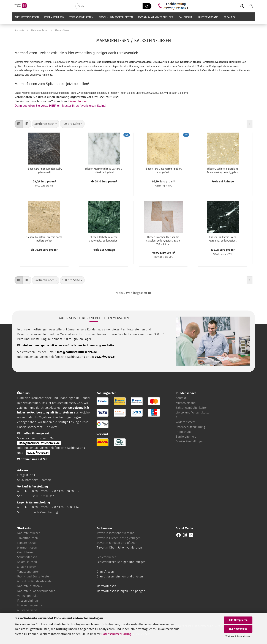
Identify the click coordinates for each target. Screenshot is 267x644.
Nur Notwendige (238, 629)
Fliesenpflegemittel (30, 605)
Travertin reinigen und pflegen (117, 543)
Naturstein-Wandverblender (36, 591)
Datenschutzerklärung (116, 634)
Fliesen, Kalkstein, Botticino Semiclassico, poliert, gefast (223, 171)
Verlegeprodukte (28, 596)
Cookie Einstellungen (190, 441)
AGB (179, 417)
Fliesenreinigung (28, 601)
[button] (242, 6)
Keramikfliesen (54, 21)
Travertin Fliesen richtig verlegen (119, 538)
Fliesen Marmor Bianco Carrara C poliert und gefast (104, 171)
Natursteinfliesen (27, 21)
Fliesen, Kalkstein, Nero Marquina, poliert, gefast (223, 239)
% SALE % (230, 21)
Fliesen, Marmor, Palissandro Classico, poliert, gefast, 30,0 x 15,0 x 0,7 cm (163, 241)
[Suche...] (147, 6)
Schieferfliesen (27, 557)
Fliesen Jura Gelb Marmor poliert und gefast (163, 171)
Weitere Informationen (238, 636)
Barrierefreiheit (186, 437)
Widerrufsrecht (186, 422)
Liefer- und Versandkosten (194, 413)
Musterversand (208, 21)
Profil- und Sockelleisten (116, 21)
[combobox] (46, 124)
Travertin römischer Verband (116, 533)
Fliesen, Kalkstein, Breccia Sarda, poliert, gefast (44, 239)
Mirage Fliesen (27, 567)
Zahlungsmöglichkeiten (192, 408)
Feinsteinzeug (26, 543)
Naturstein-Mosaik (30, 586)
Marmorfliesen (27, 548)
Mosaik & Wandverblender (156, 21)
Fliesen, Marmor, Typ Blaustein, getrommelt (44, 171)
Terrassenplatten (81, 21)
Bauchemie (186, 21)
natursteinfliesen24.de (67, 403)
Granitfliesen (26, 552)
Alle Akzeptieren (238, 620)
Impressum (183, 432)
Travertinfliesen (28, 538)
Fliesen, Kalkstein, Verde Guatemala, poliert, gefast (104, 239)
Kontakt (181, 398)
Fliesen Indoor (77, 101)
